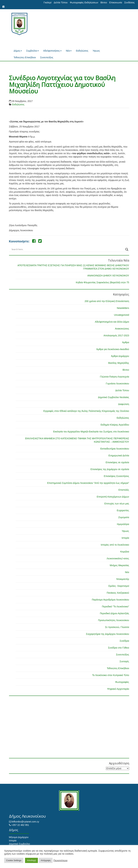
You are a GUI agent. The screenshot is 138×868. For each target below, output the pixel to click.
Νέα (69, 51)
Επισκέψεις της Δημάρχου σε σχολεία (110, 469)
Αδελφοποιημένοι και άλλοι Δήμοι (112, 322)
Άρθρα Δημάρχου (120, 356)
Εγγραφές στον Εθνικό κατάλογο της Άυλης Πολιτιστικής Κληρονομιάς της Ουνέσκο (86, 411)
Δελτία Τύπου (61, 3)
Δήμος (18, 51)
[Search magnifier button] (127, 249)
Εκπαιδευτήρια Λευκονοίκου (115, 449)
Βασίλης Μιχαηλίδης (119, 363)
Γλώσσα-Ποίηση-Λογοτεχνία (114, 377)
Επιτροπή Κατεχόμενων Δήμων (113, 497)
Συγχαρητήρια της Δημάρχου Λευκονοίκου (108, 634)
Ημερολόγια (123, 524)
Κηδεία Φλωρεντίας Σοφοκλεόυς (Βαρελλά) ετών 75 (102, 282)
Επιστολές (124, 490)
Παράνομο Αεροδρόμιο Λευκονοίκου (110, 600)
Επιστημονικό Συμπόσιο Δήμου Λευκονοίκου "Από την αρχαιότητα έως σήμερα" (88, 483)
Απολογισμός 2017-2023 (116, 335)
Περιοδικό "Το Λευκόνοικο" (116, 607)
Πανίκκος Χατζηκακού (118, 593)
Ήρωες (96, 51)
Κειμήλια (125, 552)
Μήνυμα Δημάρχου (19, 837)
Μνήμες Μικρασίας (119, 565)
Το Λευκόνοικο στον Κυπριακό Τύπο (111, 675)
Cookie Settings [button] (14, 860)
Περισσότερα (60, 860)
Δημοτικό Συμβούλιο (20, 844)
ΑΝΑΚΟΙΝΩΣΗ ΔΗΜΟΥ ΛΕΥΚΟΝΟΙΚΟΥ (108, 276)
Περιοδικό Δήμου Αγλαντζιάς (115, 613)
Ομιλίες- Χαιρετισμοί (119, 586)
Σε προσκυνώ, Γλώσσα (117, 627)
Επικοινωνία (116, 3)
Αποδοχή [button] (31, 860)
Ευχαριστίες (123, 510)
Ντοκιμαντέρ (123, 579)
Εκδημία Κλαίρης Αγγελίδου (115, 425)
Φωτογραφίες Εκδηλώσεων (84, 3)
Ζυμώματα (124, 517)
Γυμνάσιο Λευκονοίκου (117, 384)
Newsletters (123, 308)
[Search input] (68, 249)
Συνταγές (124, 661)
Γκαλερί (47, 3)
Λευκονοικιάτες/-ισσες (118, 558)
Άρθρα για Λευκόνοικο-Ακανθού (113, 349)
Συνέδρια (124, 641)
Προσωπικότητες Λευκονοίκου (114, 620)
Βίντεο (104, 3)
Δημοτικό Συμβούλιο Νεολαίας (113, 397)
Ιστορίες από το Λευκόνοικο (115, 545)
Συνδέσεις (129, 3)
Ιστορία (125, 538)
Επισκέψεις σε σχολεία (117, 462)
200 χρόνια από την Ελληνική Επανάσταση (107, 301)
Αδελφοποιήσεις (52, 51)
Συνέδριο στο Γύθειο (118, 648)
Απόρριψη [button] (46, 860)
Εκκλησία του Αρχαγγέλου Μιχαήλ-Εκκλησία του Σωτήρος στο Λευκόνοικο (91, 432)
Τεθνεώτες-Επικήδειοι (25, 57)
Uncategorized (121, 315)
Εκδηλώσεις (82, 51)
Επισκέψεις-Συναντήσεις (116, 476)
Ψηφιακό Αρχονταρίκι (118, 689)
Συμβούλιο (33, 51)
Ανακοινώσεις (122, 329)
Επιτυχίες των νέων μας (117, 504)
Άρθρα (126, 342)
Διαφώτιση (124, 404)
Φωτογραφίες (122, 682)
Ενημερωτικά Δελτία (119, 456)
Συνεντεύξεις (47, 57)
